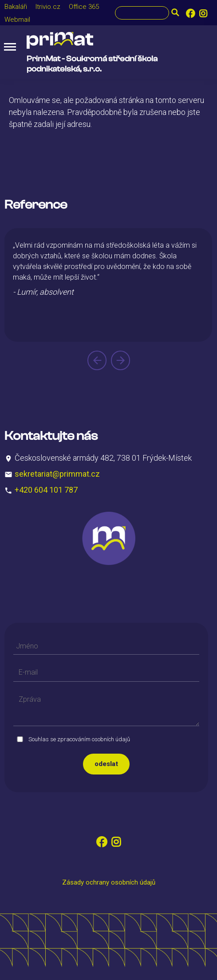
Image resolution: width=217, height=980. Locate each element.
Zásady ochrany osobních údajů (109, 882)
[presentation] (97, 360)
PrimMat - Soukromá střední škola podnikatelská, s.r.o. (92, 64)
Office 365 (84, 7)
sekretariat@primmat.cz (57, 474)
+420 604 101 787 (46, 490)
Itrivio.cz (48, 7)
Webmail (17, 20)
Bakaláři (16, 7)
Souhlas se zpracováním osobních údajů (79, 739)
